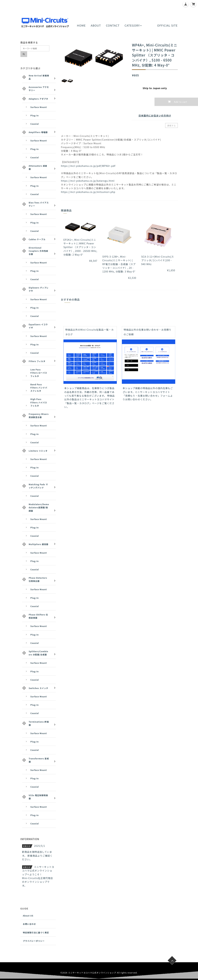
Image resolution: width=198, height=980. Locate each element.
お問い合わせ (29, 924)
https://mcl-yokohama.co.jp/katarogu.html (88, 181)
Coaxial (35, 124)
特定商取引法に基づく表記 (36, 932)
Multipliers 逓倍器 (39, 544)
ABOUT (96, 25)
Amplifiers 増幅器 (38, 132)
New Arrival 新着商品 (39, 77)
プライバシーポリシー (34, 941)
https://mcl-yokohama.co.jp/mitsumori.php (88, 192)
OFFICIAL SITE (167, 25)
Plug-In (35, 115)
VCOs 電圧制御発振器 (38, 797)
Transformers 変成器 (39, 760)
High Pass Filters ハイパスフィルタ (39, 402)
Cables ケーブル (37, 239)
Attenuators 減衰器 (38, 167)
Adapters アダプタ (38, 99)
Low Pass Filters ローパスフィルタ (39, 373)
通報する (171, 125)
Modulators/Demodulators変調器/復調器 (39, 507)
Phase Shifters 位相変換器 (38, 616)
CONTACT (113, 25)
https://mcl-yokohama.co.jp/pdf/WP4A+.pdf (88, 166)
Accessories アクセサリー (39, 89)
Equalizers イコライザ (38, 326)
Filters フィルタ (37, 361)
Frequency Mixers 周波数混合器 (39, 416)
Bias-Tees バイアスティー (39, 204)
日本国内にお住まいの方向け (155, 116)
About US (28, 916)
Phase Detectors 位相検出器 (38, 579)
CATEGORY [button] (133, 25)
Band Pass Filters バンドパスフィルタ (39, 388)
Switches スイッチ (39, 688)
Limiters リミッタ (38, 451)
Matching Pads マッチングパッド (38, 486)
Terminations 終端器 (39, 723)
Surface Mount (39, 107)
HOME (81, 25)
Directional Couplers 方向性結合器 (38, 251)
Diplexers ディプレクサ (39, 289)
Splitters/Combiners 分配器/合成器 (39, 653)
